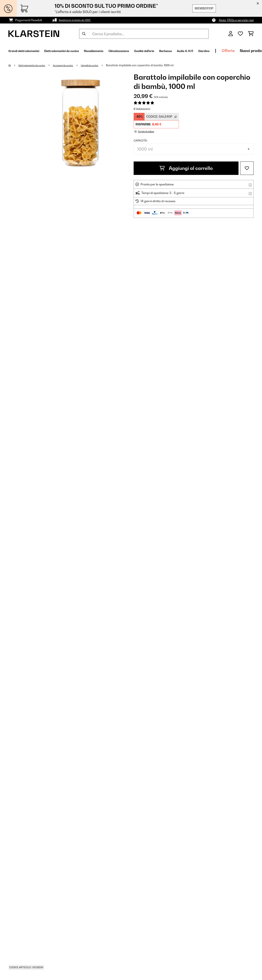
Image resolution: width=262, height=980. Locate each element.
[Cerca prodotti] (144, 34)
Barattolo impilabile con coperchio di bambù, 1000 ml (160, 65)
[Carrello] (251, 34)
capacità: (141, 141)
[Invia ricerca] (84, 34)
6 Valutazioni (142, 109)
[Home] (14, 65)
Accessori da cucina (75, 65)
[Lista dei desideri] (240, 34)
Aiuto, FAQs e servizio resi (236, 20)
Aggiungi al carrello (186, 168)
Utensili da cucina (107, 65)
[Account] (231, 34)
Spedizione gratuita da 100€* (79, 20)
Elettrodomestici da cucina (36, 65)
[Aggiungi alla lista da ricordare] (247, 168)
